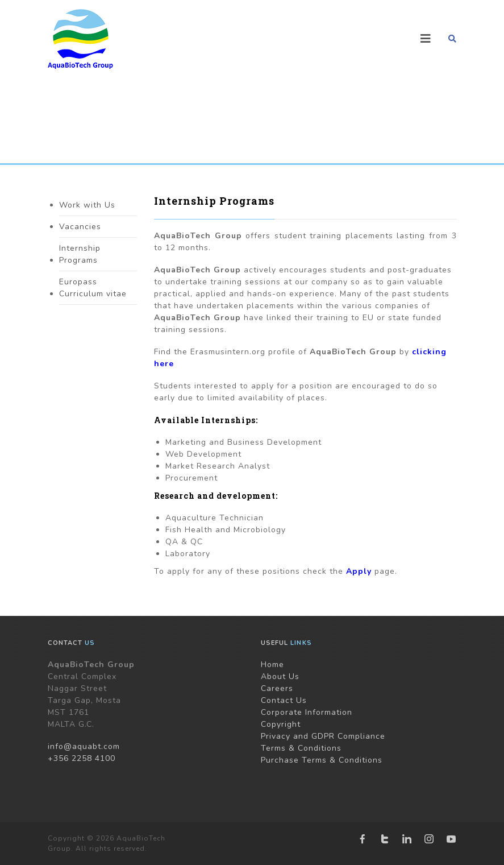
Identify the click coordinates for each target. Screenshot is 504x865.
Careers (277, 688)
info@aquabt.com (84, 746)
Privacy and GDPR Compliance (323, 736)
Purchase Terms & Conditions (322, 760)
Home (272, 665)
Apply (359, 571)
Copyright (281, 724)
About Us (280, 676)
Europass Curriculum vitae (93, 288)
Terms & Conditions (301, 748)
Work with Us (87, 205)
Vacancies (80, 227)
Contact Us (284, 700)
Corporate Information (307, 712)
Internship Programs (80, 254)
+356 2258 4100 (82, 758)
